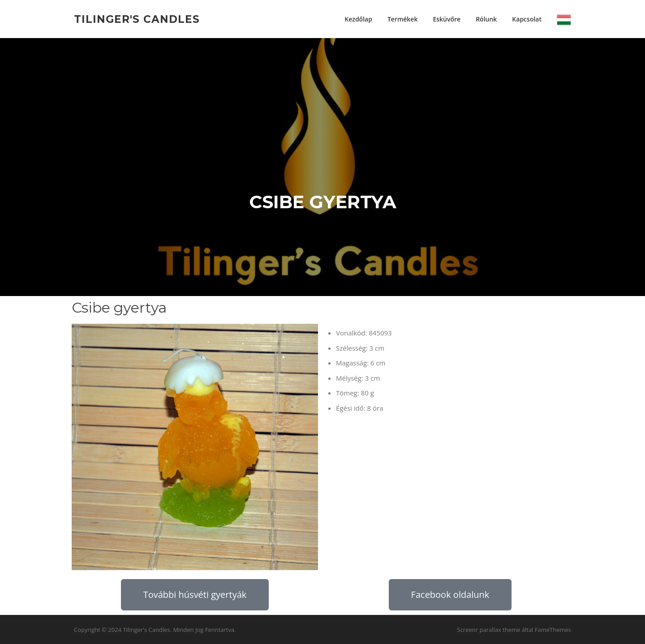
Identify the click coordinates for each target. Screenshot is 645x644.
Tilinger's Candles (137, 19)
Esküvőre (447, 19)
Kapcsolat (527, 19)
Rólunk (486, 19)
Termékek (403, 19)
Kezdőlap (358, 19)
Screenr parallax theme (489, 630)
